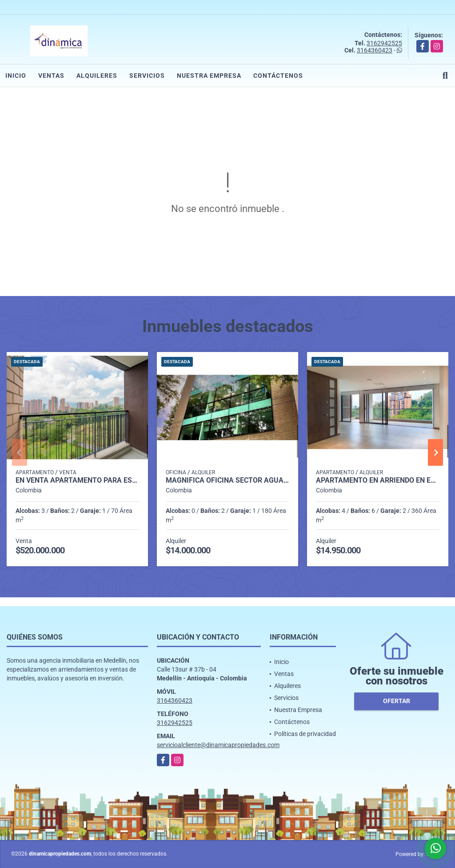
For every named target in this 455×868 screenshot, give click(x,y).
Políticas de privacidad (305, 734)
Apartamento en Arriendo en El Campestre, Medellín (378, 480)
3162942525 (384, 43)
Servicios (147, 76)
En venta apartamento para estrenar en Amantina (77, 480)
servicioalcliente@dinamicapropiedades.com (218, 745)
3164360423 (375, 50)
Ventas (51, 76)
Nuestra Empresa (209, 76)
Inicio (16, 76)
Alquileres (97, 76)
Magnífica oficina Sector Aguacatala (227, 480)
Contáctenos (278, 76)
